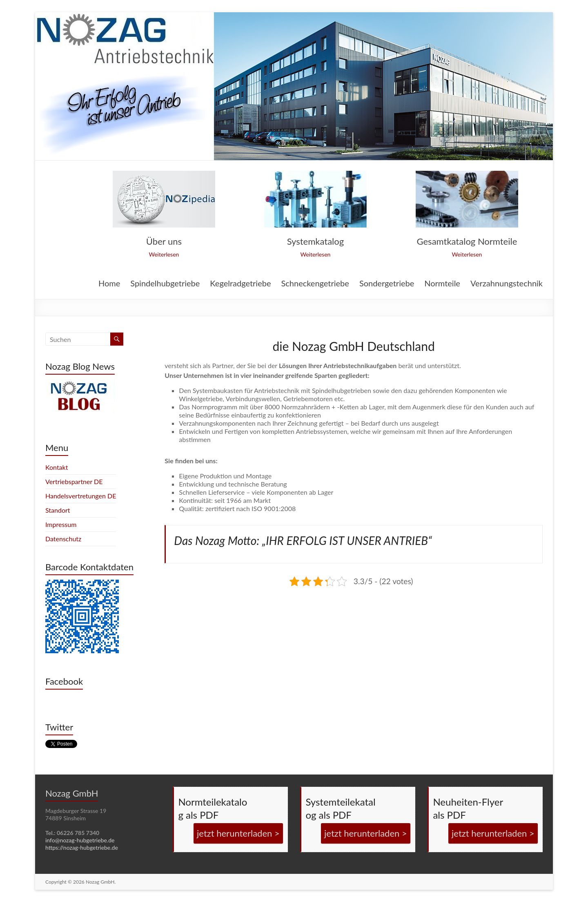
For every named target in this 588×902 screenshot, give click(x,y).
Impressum (61, 524)
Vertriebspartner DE (74, 481)
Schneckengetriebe (315, 284)
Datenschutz (63, 539)
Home (109, 284)
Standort (58, 510)
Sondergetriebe (387, 284)
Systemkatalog (315, 241)
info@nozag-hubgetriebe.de (80, 840)
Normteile (442, 284)
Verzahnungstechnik (507, 284)
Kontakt (57, 467)
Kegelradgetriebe (240, 284)
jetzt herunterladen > (238, 833)
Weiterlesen (164, 254)
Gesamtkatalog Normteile (467, 241)
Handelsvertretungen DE (81, 496)
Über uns (164, 241)
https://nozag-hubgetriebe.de (82, 847)
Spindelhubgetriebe (165, 284)
